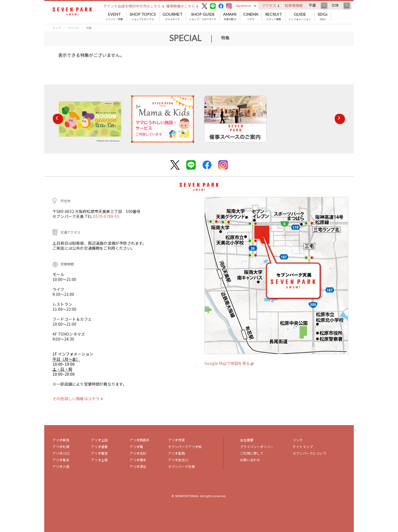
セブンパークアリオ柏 (185, 447)
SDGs (323, 17)
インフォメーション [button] (300, 17)
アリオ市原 (176, 440)
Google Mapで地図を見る (229, 363)
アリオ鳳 (136, 447)
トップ (57, 28)
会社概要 (247, 440)
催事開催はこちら (182, 6)
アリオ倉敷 (99, 447)
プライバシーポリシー (257, 447)
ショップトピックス (143, 17)
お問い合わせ (250, 460)
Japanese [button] (243, 5)
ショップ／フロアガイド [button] (203, 17)
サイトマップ (303, 447)
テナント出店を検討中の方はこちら (134, 6)
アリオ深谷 (138, 466)
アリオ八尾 (61, 466)
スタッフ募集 (273, 17)
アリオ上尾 (99, 460)
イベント (74, 28)
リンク (298, 440)
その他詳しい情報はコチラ (78, 399)
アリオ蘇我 (61, 440)
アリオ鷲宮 (99, 453)
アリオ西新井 (140, 440)
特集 (89, 28)
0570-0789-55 (106, 216)
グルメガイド (172, 17)
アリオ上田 (99, 440)
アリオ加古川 (178, 460)
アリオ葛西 (176, 453)
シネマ (251, 17)
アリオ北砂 (138, 453)
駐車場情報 (294, 5)
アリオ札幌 (61, 447)
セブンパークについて (310, 453)
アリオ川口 (61, 453)
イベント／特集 (114, 17)
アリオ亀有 (61, 460)
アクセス (271, 5)
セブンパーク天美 (181, 466)
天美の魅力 (230, 17)
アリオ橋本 (138, 460)
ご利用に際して (252, 453)
